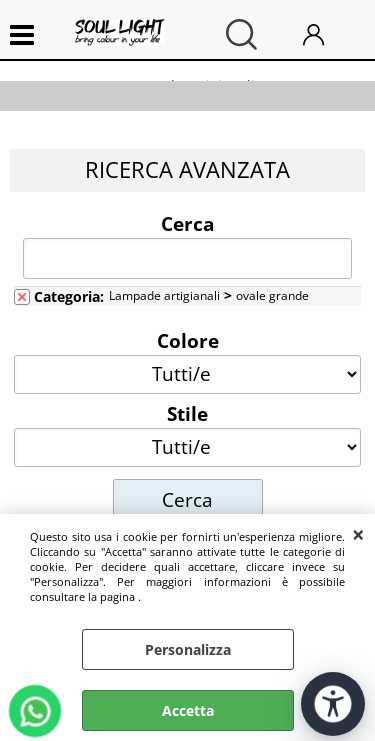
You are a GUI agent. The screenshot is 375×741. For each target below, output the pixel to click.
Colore (188, 340)
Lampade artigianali (164, 295)
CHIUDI (358, 534)
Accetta (188, 710)
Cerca (187, 223)
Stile (187, 413)
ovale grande (272, 295)
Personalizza (188, 649)
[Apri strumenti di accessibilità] (333, 704)
